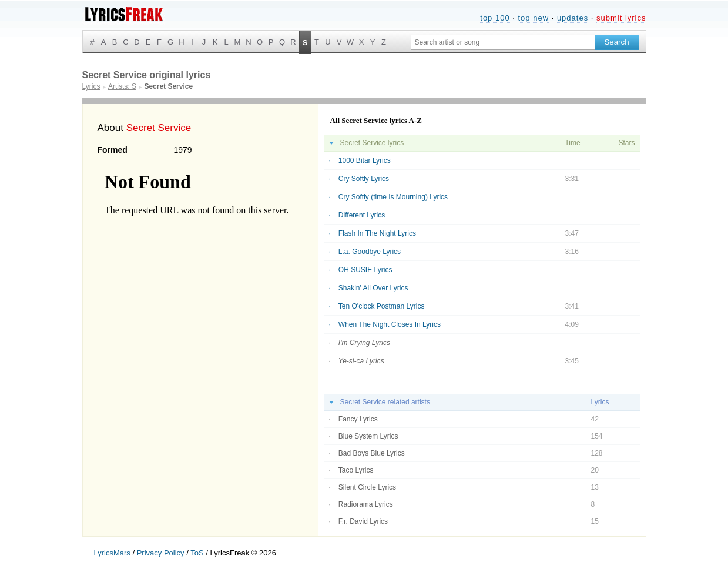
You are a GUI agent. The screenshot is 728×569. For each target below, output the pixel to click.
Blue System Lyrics (368, 436)
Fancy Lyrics (358, 419)
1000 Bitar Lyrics (365, 160)
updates (573, 18)
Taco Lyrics (356, 470)
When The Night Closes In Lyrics (390, 324)
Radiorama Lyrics (366, 504)
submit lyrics (621, 18)
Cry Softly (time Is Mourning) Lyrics (393, 197)
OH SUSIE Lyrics (365, 270)
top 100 (495, 18)
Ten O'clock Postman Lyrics (382, 306)
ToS (197, 553)
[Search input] (503, 42)
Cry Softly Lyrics (364, 179)
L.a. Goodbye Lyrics (370, 252)
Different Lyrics (362, 215)
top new (533, 18)
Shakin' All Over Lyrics (373, 288)
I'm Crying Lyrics (364, 343)
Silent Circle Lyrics (367, 487)
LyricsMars (112, 553)
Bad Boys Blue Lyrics (372, 453)
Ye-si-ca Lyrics (361, 361)
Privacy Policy (161, 553)
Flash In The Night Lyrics (377, 233)
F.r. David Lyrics (363, 521)
